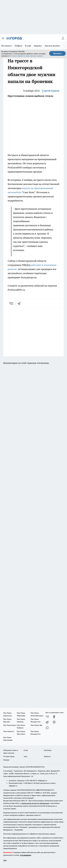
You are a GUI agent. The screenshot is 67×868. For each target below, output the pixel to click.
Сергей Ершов (51, 91)
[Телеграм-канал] (47, 722)
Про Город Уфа (36, 725)
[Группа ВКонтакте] (47, 717)
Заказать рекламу (52, 46)
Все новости (7, 46)
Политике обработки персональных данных (26, 56)
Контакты (48, 750)
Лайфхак (18, 46)
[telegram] (20, 303)
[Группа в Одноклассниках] (54, 717)
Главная (6, 760)
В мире (28, 46)
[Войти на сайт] (63, 38)
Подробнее (19, 830)
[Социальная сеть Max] (47, 728)
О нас (26, 750)
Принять (57, 53)
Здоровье (38, 46)
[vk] (11, 303)
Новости (47, 756)
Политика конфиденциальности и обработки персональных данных (29, 834)
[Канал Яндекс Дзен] (54, 722)
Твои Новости (9, 731)
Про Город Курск (10, 725)
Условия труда (9, 756)
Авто (25, 756)
